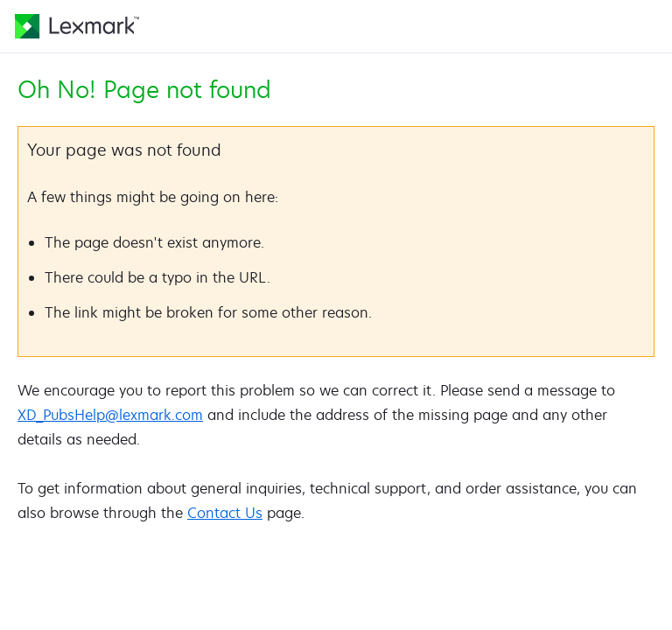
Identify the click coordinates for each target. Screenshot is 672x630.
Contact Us (225, 513)
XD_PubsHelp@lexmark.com (110, 415)
